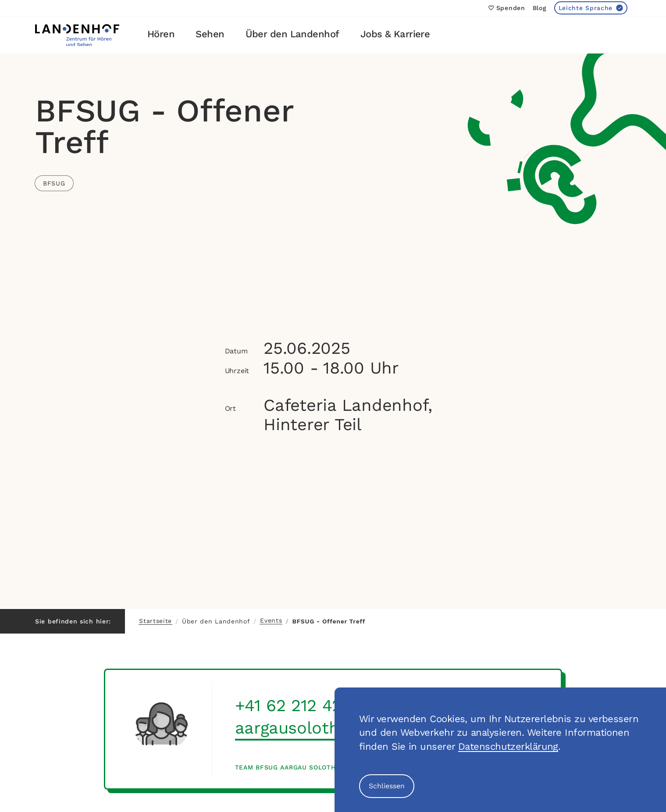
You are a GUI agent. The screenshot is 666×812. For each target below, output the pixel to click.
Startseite (155, 621)
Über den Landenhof (292, 34)
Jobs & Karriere (395, 34)
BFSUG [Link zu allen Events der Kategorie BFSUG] (54, 183)
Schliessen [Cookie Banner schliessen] (387, 786)
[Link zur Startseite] (77, 35)
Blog (540, 8)
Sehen (210, 34)
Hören (161, 34)
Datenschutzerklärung (508, 746)
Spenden (507, 8)
